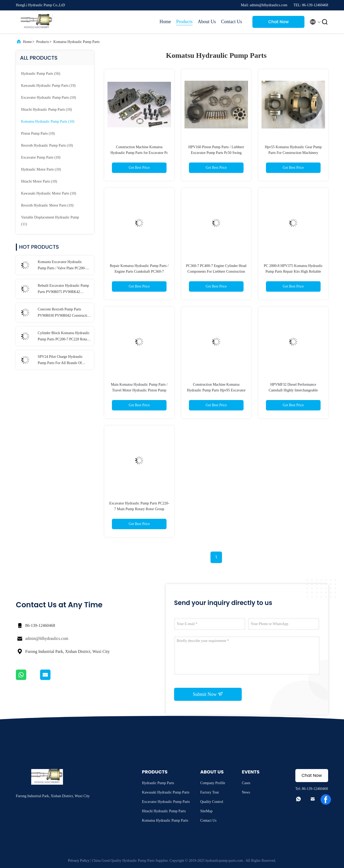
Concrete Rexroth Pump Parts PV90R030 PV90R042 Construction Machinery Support (64, 313)
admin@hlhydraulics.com (47, 638)
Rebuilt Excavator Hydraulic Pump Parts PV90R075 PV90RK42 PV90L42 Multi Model (63, 289)
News (246, 792)
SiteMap (206, 811)
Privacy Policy (79, 861)
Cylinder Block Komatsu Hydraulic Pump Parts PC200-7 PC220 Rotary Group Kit (64, 337)
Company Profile (213, 783)
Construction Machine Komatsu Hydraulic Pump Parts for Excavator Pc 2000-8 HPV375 (139, 153)
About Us (207, 22)
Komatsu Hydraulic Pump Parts (77, 42)
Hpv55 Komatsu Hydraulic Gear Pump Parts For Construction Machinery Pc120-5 (293, 153)
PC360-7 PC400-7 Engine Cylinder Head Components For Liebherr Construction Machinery (216, 271)
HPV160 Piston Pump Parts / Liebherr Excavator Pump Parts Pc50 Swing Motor (216, 153)
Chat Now (279, 22)
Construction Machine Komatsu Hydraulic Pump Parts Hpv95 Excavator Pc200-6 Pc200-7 (216, 390)
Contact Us (232, 22)
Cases (246, 783)
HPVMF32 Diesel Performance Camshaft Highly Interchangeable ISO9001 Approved (293, 390)
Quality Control (212, 802)
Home (165, 22)
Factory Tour (209, 792)
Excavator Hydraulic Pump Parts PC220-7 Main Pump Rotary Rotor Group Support (139, 509)
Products (184, 22)
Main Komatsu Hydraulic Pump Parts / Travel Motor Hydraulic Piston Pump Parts (139, 390)
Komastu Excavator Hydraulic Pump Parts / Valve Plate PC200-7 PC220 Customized (63, 266)
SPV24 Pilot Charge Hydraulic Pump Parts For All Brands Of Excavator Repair (60, 360)
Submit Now (208, 694)
